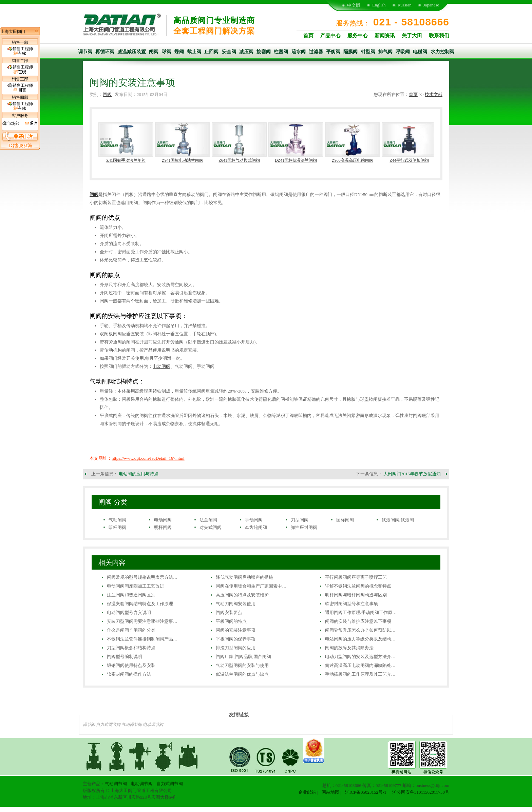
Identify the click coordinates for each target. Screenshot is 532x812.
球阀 (167, 52)
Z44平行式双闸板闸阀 (409, 160)
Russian (405, 5)
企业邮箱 (307, 792)
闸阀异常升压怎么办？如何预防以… (360, 630)
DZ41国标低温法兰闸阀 (296, 160)
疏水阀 (299, 52)
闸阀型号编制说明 (125, 657)
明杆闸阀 (163, 527)
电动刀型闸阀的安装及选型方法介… (360, 657)
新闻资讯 (385, 36)
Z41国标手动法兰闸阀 (126, 160)
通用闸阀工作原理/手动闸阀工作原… (361, 612)
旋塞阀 (264, 52)
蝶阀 (179, 52)
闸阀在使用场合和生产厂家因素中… (251, 586)
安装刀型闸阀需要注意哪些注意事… (142, 621)
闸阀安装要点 (229, 612)
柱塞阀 (281, 52)
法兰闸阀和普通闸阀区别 (131, 595)
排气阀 (385, 52)
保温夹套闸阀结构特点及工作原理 (140, 604)
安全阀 (229, 52)
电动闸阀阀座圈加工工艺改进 (136, 586)
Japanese (431, 5)
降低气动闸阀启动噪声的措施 (244, 577)
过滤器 (316, 52)
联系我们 (439, 36)
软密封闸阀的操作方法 (129, 674)
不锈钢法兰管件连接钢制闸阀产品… (142, 639)
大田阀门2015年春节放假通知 (412, 474)
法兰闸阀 (208, 520)
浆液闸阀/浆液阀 (398, 520)
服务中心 (358, 36)
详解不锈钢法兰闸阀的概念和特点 (358, 586)
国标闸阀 (345, 520)
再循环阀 (105, 52)
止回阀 (211, 52)
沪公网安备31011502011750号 (421, 792)
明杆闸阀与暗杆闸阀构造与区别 (356, 595)
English (379, 5)
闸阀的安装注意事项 (236, 630)
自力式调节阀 (108, 725)
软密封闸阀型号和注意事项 (351, 604)
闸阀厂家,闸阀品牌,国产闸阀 (243, 657)
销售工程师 (20, 51)
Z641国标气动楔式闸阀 (239, 160)
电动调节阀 (153, 725)
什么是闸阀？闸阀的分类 (131, 630)
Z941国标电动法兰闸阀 (182, 160)
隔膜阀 (350, 52)
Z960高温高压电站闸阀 (352, 160)
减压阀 (246, 52)
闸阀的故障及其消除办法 (349, 648)
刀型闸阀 (300, 520)
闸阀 (154, 52)
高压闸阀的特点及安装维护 (242, 595)
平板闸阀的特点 (231, 621)
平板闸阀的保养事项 (236, 639)
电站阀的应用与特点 (139, 474)
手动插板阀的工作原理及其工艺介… (360, 674)
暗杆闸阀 (117, 527)
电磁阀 (420, 52)
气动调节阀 (132, 725)
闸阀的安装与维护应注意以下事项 (358, 621)
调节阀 (85, 52)
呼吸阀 (403, 52)
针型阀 (368, 52)
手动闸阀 (254, 520)
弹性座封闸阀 (304, 527)
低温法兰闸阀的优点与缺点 (242, 674)
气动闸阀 (117, 520)
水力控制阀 (442, 52)
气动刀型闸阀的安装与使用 (242, 665)
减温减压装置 (132, 52)
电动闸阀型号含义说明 (129, 612)
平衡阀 (333, 52)
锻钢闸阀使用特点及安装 (131, 665)
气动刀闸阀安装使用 (236, 604)
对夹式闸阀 (211, 527)
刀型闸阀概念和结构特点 (131, 648)
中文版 (354, 5)
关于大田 (412, 36)
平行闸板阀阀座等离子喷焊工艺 (356, 577)
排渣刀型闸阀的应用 (236, 648)
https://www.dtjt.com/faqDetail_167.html (148, 458)
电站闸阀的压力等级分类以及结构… (360, 639)
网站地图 (330, 792)
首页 (308, 36)
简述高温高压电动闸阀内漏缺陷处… (360, 665)
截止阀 (194, 52)
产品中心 (330, 36)
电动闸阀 (161, 366)
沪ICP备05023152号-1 (366, 792)
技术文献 (434, 94)
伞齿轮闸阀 (256, 527)
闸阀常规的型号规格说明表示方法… (142, 577)
